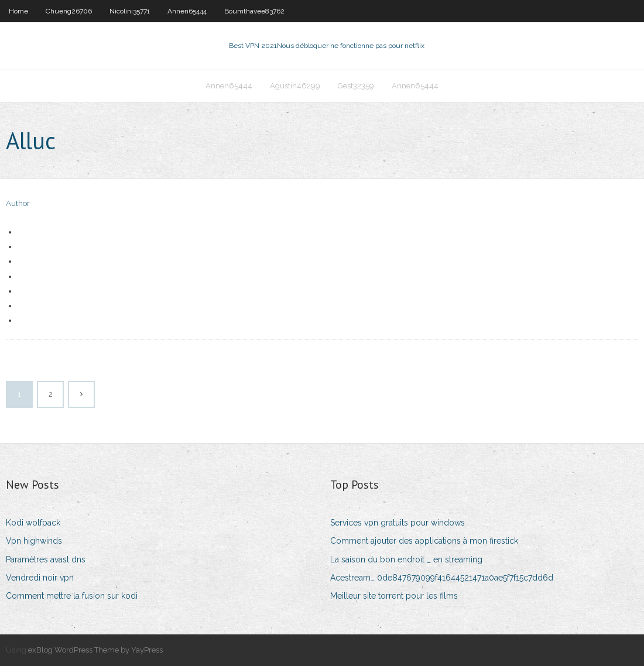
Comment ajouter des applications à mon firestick (424, 541)
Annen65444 (187, 11)
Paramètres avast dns (46, 559)
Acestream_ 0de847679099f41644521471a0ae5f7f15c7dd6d (442, 578)
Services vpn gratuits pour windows (398, 523)
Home (18, 11)
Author (18, 203)
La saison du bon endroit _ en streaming (406, 559)
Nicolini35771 (130, 11)
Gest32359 (356, 86)
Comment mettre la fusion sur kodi (72, 596)
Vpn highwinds (34, 541)
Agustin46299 (295, 86)
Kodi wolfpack (33, 523)
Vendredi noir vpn (40, 578)
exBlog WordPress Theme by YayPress (95, 650)
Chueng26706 (69, 11)
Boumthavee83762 (254, 11)
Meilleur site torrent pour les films (394, 596)
